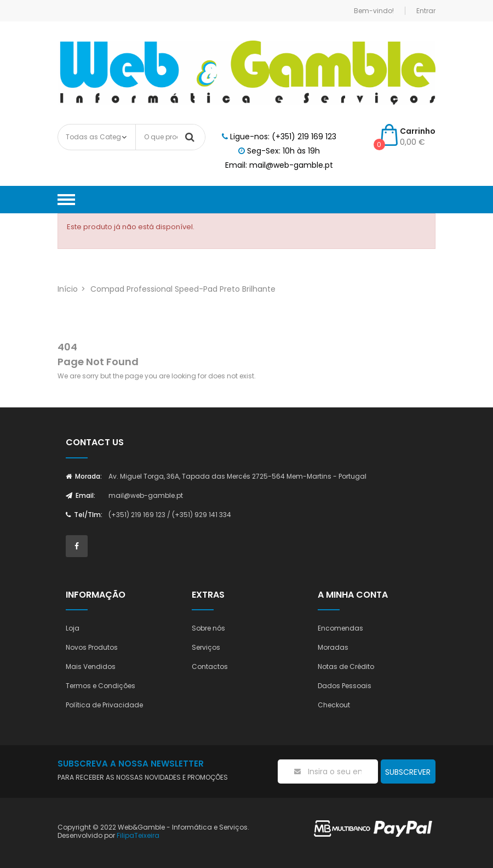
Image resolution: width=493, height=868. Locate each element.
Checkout (334, 705)
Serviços (206, 647)
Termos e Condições (101, 686)
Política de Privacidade (104, 705)
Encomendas (340, 628)
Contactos (210, 666)
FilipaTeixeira (138, 835)
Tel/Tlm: (84, 515)
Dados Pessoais (345, 686)
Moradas (333, 647)
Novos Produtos (92, 647)
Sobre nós (208, 628)
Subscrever (408, 772)
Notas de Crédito (346, 666)
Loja (73, 628)
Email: (81, 495)
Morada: (84, 476)
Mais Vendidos (91, 666)
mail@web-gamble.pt (146, 495)
